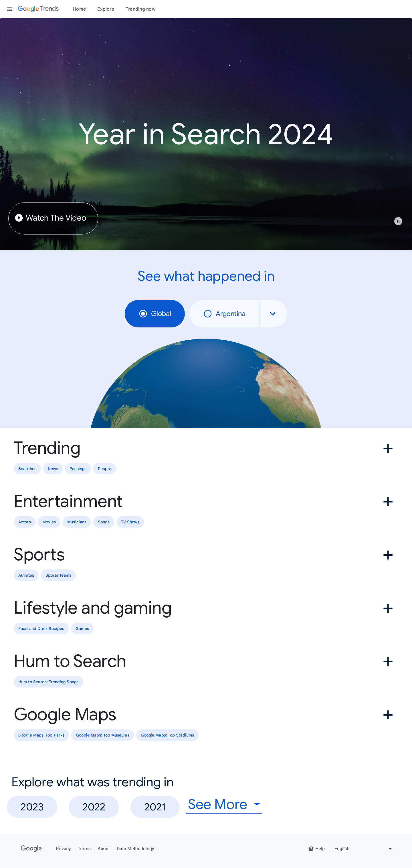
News (53, 469)
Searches (27, 469)
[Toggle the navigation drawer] (10, 9)
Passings (78, 469)
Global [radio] (155, 314)
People (105, 469)
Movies (49, 522)
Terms (84, 849)
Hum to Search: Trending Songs (48, 682)
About (104, 849)
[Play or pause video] (398, 221)
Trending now (140, 9)
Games (82, 629)
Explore (106, 9)
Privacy (63, 849)
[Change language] (364, 849)
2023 (32, 807)
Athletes (26, 575)
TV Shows (130, 522)
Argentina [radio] (224, 314)
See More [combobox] (218, 805)
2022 (94, 807)
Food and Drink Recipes (41, 629)
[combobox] (274, 314)
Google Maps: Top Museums (102, 735)
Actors (25, 522)
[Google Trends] (38, 9)
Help (316, 849)
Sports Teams (58, 575)
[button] (401, 224)
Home (79, 9)
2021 (155, 807)
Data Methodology (135, 849)
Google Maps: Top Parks (41, 735)
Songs (104, 522)
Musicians (77, 522)
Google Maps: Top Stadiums (168, 735)
